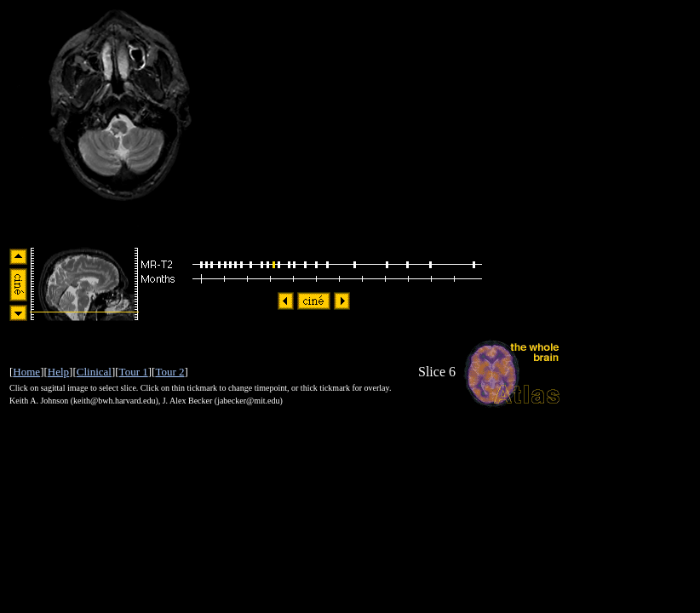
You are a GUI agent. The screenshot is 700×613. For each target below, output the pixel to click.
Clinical (94, 372)
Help (58, 372)
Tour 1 (134, 372)
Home (26, 372)
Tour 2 (169, 372)
